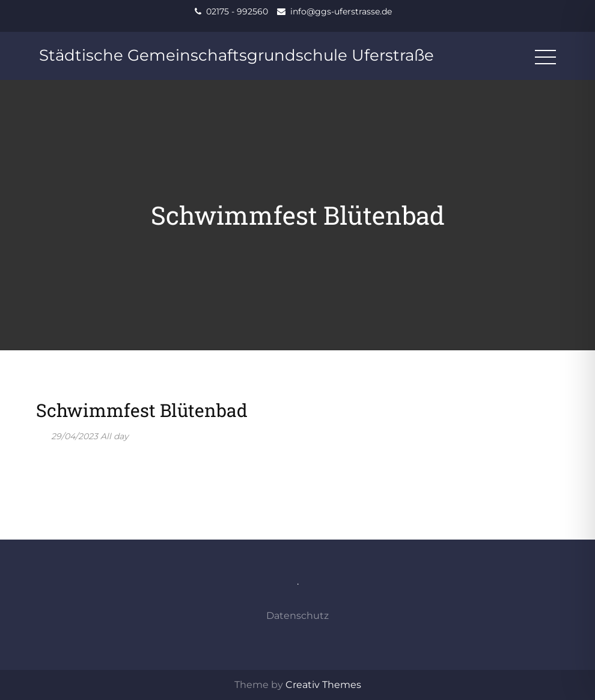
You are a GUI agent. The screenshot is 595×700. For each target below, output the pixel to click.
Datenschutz (297, 616)
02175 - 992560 (237, 11)
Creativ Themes (323, 685)
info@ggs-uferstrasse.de (341, 11)
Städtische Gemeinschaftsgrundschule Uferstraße (236, 55)
